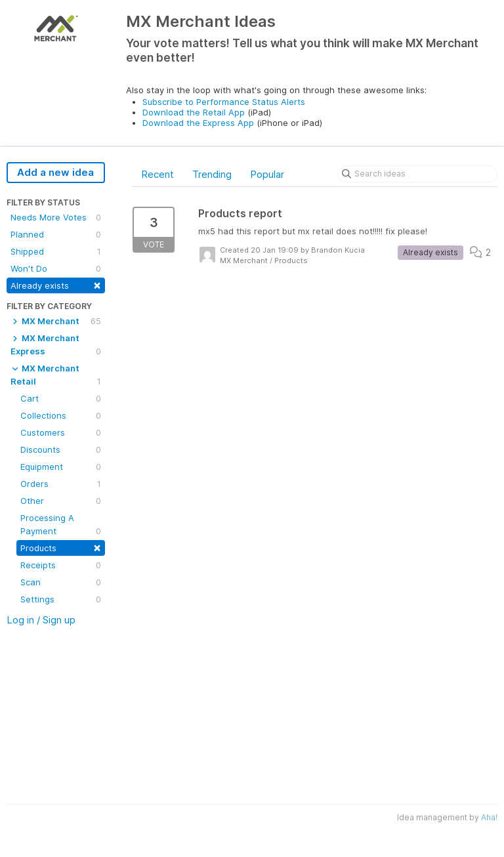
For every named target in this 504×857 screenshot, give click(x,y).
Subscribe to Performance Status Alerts (224, 102)
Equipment (61, 467)
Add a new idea (55, 172)
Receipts (61, 565)
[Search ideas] (417, 174)
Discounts (61, 449)
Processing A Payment (61, 525)
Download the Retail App (194, 112)
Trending (212, 174)
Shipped (56, 251)
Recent (157, 174)
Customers (61, 432)
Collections (61, 415)
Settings (61, 599)
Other (61, 501)
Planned (56, 234)
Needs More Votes (56, 217)
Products (61, 547)
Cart (61, 398)
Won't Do (56, 268)
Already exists (56, 284)
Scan (61, 582)
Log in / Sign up (41, 620)
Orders (61, 484)
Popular (267, 174)
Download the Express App (198, 123)
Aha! (489, 817)
